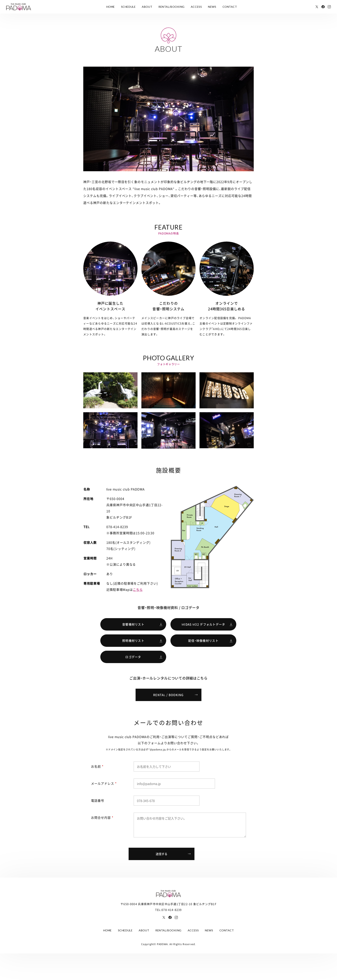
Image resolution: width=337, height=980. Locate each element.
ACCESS (196, 7)
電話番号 (98, 800)
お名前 (97, 766)
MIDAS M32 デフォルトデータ (203, 624)
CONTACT (230, 7)
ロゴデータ (133, 657)
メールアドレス (104, 783)
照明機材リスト (133, 641)
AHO (216, 329)
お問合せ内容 (102, 817)
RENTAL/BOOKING (172, 7)
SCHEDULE (128, 7)
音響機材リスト (133, 624)
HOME (111, 7)
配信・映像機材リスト (203, 641)
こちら (138, 589)
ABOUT (147, 7)
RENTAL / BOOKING (168, 695)
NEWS (212, 7)
